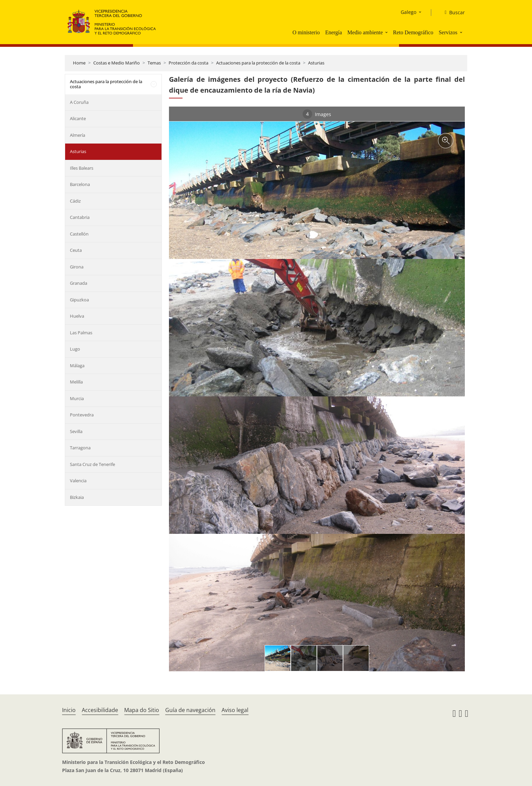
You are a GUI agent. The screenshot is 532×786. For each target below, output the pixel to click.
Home (79, 63)
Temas (154, 63)
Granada (79, 283)
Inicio (69, 710)
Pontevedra (82, 415)
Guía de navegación (190, 710)
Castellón (79, 234)
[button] (387, 32)
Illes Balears (82, 168)
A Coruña (79, 102)
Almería (78, 135)
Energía (333, 32)
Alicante (78, 118)
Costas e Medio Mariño (117, 63)
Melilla (76, 382)
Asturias (316, 63)
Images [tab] (317, 114)
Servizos (448, 32)
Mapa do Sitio (142, 710)
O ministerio (306, 32)
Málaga (77, 366)
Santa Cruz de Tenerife (92, 464)
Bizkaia (77, 497)
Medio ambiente (365, 32)
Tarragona (80, 448)
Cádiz (75, 201)
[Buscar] (452, 13)
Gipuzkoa (79, 300)
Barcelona (80, 184)
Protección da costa (188, 63)
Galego (408, 12)
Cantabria (80, 217)
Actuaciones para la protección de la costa (258, 63)
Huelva (77, 316)
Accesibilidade (100, 710)
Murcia (77, 398)
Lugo (75, 349)
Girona (77, 267)
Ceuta (76, 250)
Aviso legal (235, 710)
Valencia (78, 481)
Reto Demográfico (413, 32)
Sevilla (76, 431)
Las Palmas (81, 333)
